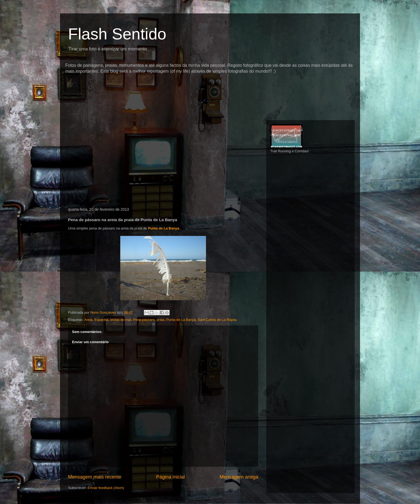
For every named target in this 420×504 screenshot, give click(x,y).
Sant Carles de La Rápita (217, 320)
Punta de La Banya (163, 228)
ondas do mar (121, 320)
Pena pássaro (144, 320)
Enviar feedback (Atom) (106, 488)
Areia (88, 320)
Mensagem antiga (239, 477)
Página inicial (170, 477)
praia (160, 320)
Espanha (101, 320)
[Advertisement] (163, 84)
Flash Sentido (117, 34)
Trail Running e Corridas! (290, 151)
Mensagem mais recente (95, 477)
